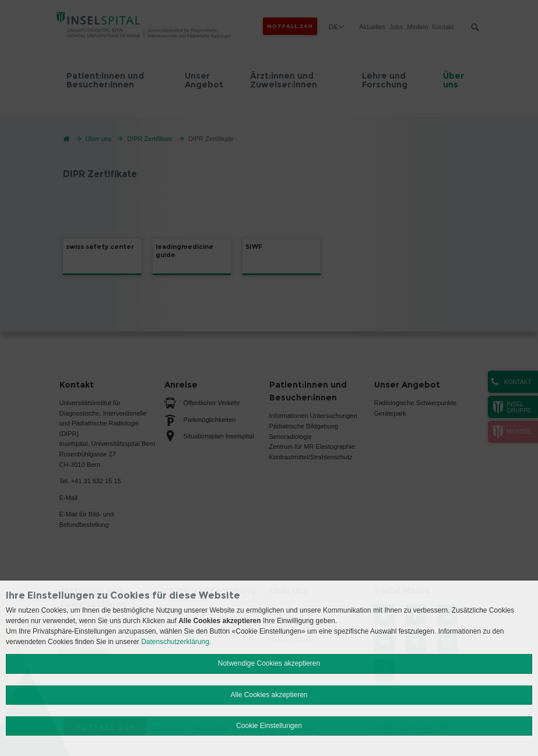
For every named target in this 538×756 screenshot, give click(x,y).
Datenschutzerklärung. (176, 642)
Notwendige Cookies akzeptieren (269, 663)
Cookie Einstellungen (269, 726)
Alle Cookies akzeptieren (269, 695)
